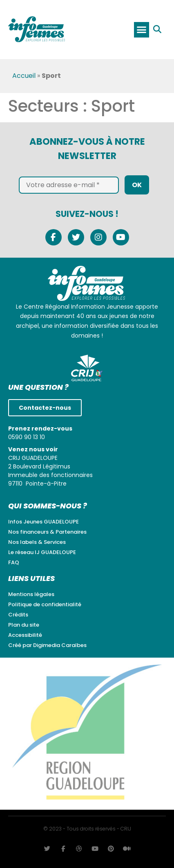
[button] (142, 30)
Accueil (24, 76)
